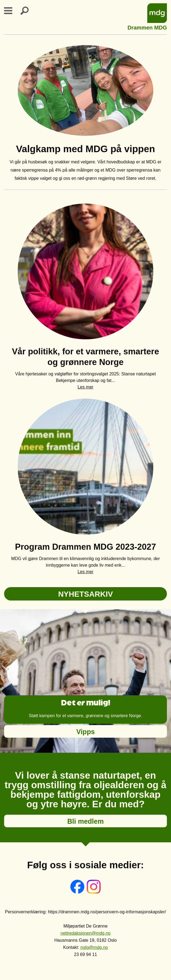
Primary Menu (11, 11)
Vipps (86, 732)
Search (28, 11)
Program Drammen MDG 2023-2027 (85, 547)
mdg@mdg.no (94, 947)
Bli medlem (85, 821)
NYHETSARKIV (85, 594)
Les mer (86, 387)
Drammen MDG (147, 27)
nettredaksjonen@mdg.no (85, 933)
